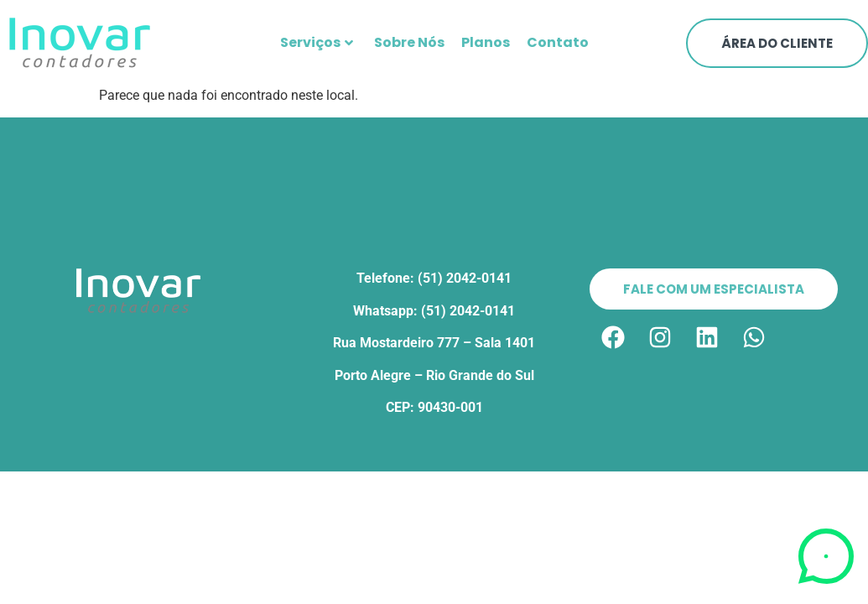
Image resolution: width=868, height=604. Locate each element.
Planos (486, 42)
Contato (558, 42)
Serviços (317, 42)
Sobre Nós (409, 42)
